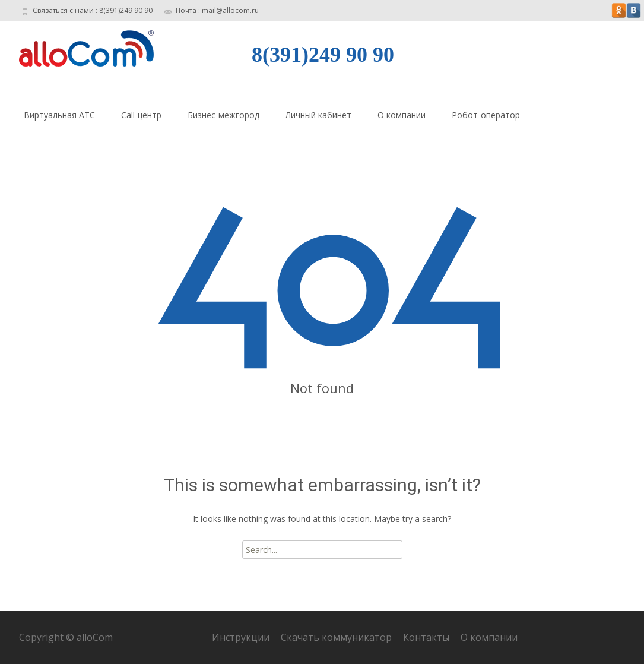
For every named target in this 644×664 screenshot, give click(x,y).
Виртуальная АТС (59, 115)
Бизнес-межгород (223, 115)
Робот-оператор (486, 115)
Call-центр (141, 115)
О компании (402, 115)
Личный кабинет (318, 115)
